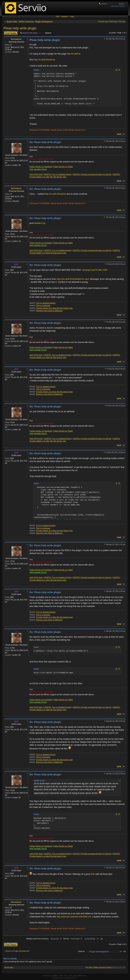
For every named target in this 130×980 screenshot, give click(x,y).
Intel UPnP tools (36, 174)
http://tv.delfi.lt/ (74, 54)
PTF (75, 978)
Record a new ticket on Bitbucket (49, 311)
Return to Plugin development (17, 951)
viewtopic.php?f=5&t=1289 (95, 270)
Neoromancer (16, 39)
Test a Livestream (43, 305)
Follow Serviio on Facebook (41, 167)
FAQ (58, 17)
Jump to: (81, 951)
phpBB (54, 976)
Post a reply (11, 33)
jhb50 (16, 264)
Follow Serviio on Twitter (63, 167)
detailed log (40, 223)
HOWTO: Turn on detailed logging (58, 174)
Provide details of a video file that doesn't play (55, 308)
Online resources (26, 22)
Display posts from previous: (44, 939)
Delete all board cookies (103, 968)
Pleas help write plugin (20, 28)
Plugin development (44, 22)
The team (89, 968)
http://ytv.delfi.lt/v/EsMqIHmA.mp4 (73, 279)
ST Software (67, 978)
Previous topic (103, 22)
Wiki (93, 874)
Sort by (73, 939)
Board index (12, 22)
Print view (122, 22)
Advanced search (118, 6)
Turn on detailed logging (46, 303)
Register (65, 17)
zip (16, 142)
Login (72, 17)
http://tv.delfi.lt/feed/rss (44, 60)
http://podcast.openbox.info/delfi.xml (74, 917)
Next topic (113, 22)
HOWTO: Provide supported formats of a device (92, 174)
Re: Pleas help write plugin (45, 142)
